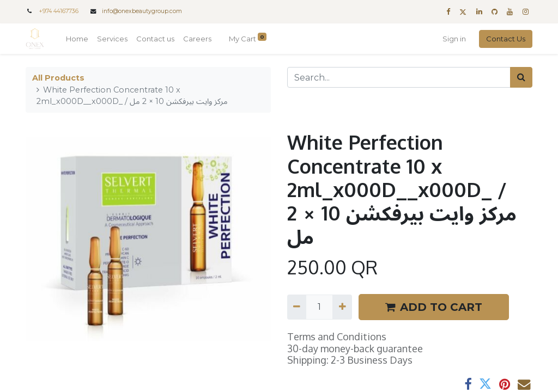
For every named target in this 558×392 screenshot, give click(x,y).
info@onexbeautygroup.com (142, 11)
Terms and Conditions (337, 336)
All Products (58, 78)
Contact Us (506, 39)
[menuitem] (77, 39)
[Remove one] (297, 307)
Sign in (454, 39)
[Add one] (342, 307)
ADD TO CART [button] (434, 307)
